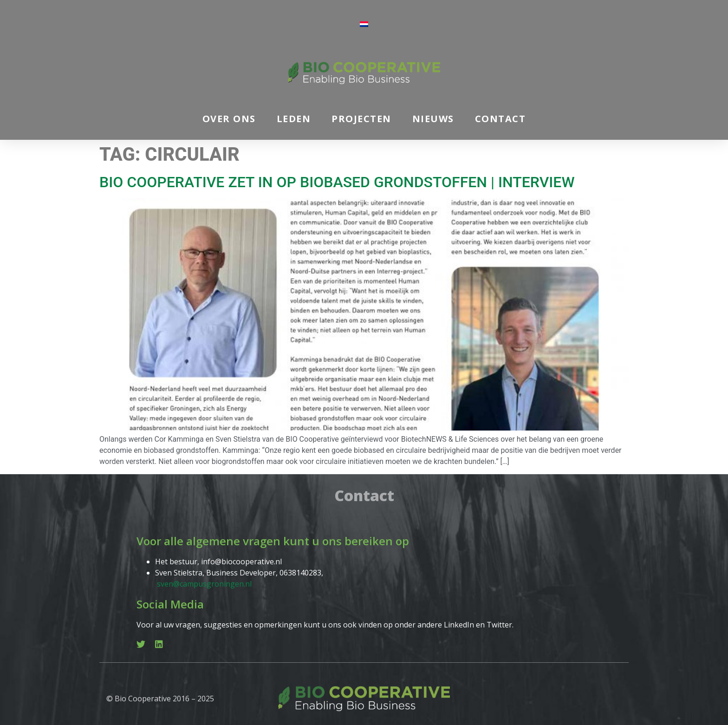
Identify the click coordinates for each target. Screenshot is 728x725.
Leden (294, 119)
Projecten (361, 119)
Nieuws (433, 119)
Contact (500, 119)
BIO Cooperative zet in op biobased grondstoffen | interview (337, 182)
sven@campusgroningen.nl (204, 584)
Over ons (229, 119)
